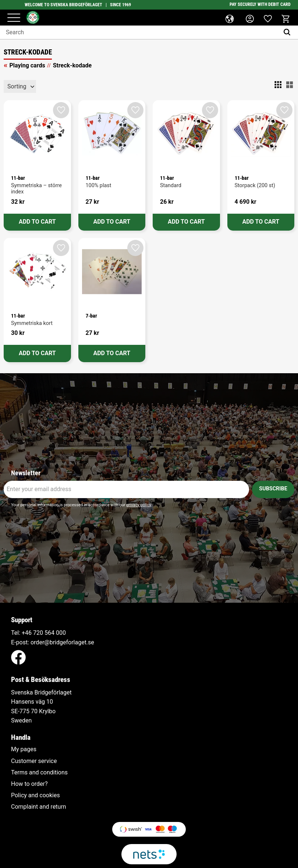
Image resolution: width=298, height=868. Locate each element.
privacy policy (139, 505)
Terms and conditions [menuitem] (39, 773)
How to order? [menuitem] (29, 784)
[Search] (289, 32)
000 (61, 633)
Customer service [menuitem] (34, 761)
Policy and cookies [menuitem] (36, 795)
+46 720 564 (38, 633)
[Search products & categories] (140, 32)
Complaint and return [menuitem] (39, 807)
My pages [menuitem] (24, 749)
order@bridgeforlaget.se (62, 642)
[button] (14, 18)
